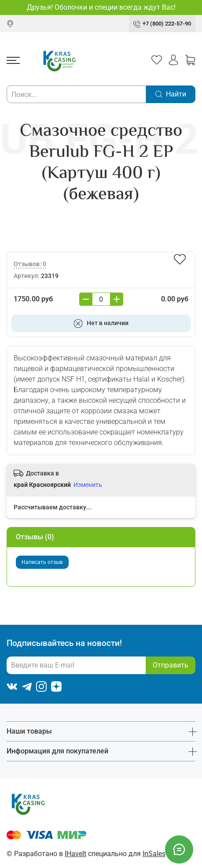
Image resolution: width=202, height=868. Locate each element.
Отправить (171, 665)
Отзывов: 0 (30, 264)
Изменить (88, 485)
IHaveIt (75, 854)
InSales (154, 854)
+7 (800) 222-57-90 (167, 24)
